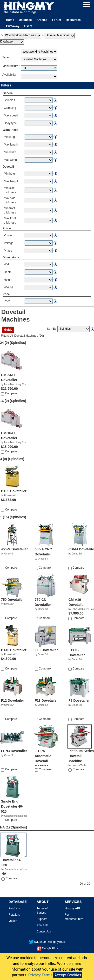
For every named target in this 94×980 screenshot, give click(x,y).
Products (14, 908)
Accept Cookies (68, 975)
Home (10, 20)
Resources (73, 20)
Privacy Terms (40, 975)
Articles (42, 20)
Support (42, 919)
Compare (11, 393)
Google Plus (47, 948)
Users (28, 26)
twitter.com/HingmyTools (47, 942)
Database (25, 20)
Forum (57, 20)
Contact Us (44, 931)
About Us (43, 925)
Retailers (14, 915)
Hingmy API (72, 908)
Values (13, 921)
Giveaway (13, 26)
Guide (8, 330)
